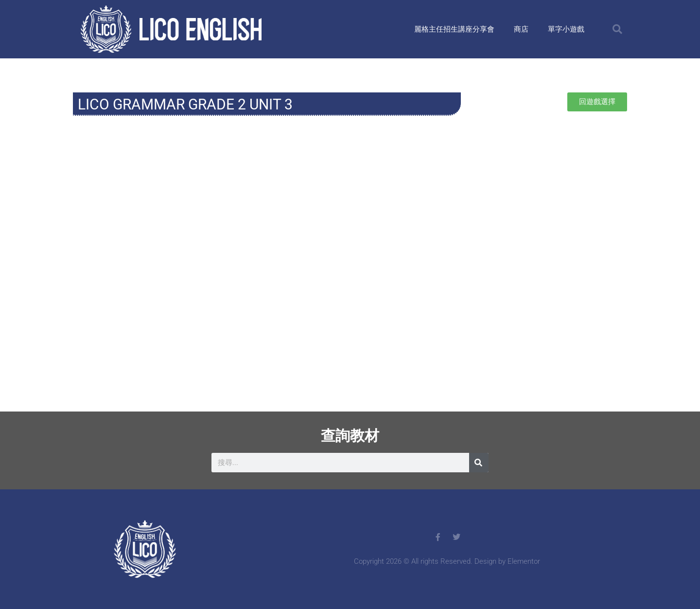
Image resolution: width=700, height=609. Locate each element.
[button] (617, 29)
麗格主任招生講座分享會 (454, 29)
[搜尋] (479, 463)
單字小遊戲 (566, 29)
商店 (521, 29)
